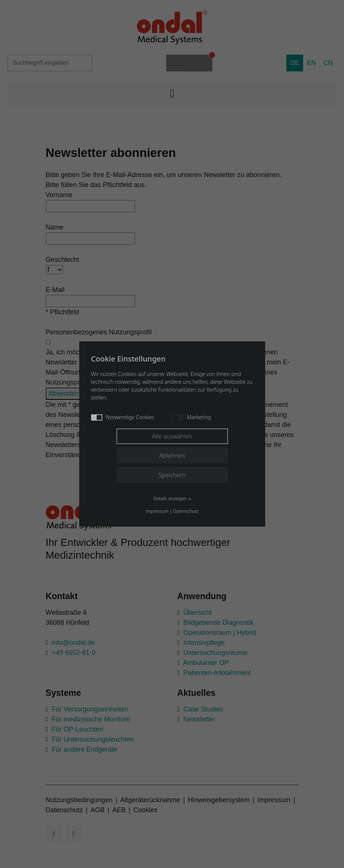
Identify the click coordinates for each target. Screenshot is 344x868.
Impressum (157, 511)
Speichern (172, 475)
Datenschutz (186, 511)
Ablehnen (172, 456)
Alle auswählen (172, 436)
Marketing (192, 417)
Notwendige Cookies (123, 417)
